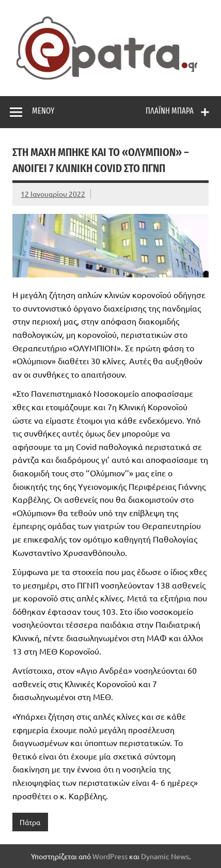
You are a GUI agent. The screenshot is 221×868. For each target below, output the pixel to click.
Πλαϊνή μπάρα (170, 111)
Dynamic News (165, 856)
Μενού (43, 111)
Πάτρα (30, 822)
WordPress (110, 856)
